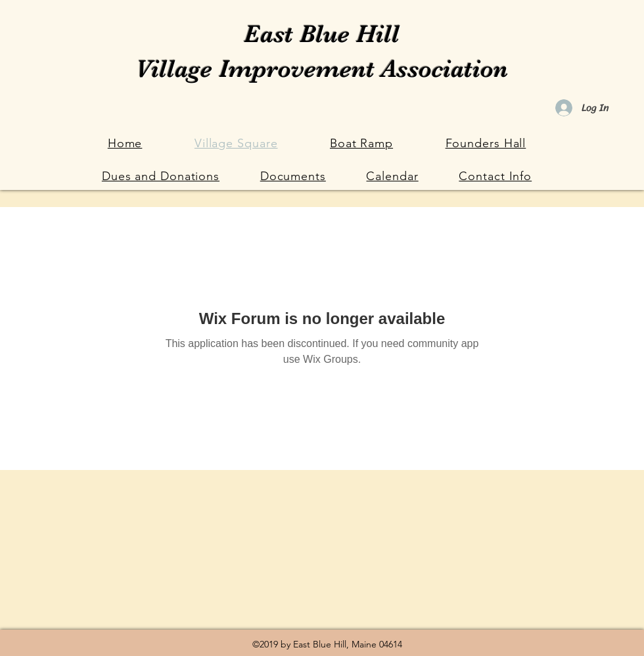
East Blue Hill (322, 34)
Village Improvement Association (322, 69)
